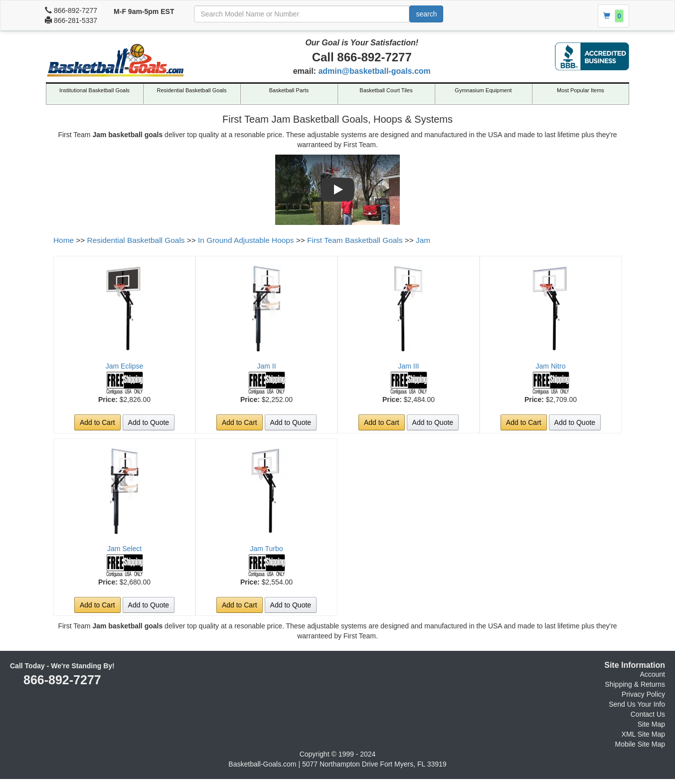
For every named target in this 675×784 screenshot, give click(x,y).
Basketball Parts (289, 90)
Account (652, 674)
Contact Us (648, 714)
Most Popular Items (581, 90)
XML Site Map (643, 734)
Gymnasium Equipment (483, 90)
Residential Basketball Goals (191, 90)
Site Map (651, 724)
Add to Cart (97, 422)
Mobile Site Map (640, 744)
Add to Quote (149, 422)
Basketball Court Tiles (386, 90)
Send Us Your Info (637, 704)
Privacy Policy (643, 694)
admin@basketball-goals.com (374, 71)
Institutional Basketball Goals (94, 90)
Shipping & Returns (635, 684)
